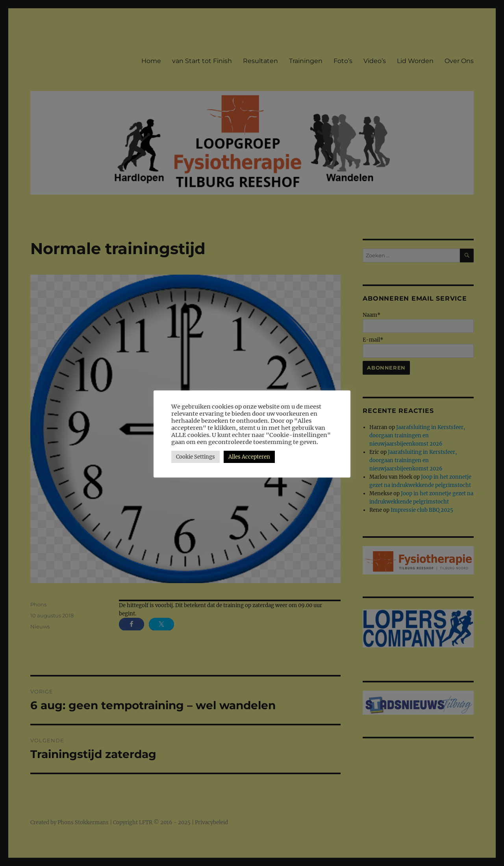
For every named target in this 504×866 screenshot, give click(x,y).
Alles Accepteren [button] (249, 457)
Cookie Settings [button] (195, 457)
